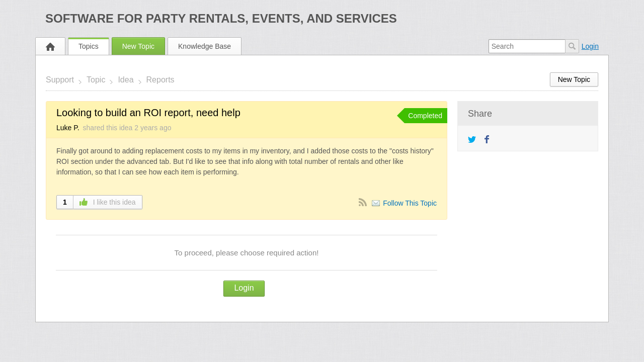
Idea (126, 80)
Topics (89, 46)
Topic (96, 80)
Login (590, 46)
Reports (160, 80)
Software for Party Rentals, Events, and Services (221, 18)
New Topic (138, 46)
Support (60, 80)
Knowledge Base (205, 46)
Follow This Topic (410, 203)
